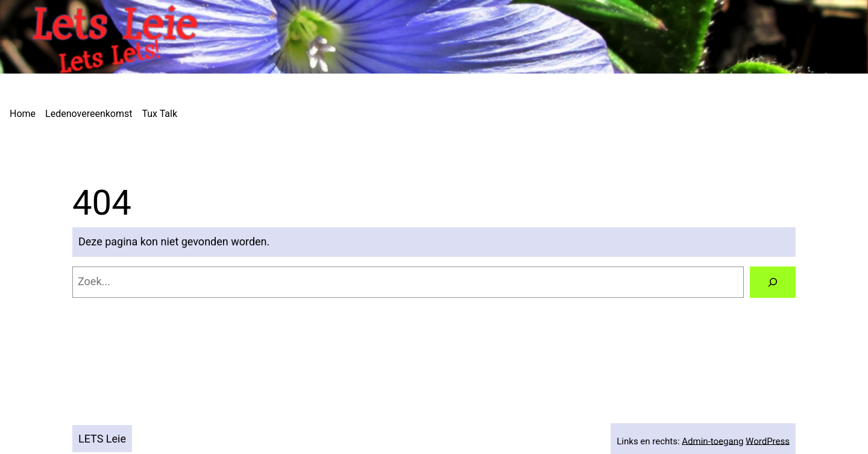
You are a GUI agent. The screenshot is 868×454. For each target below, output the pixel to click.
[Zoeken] (773, 282)
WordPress (768, 441)
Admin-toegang (712, 441)
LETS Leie (102, 439)
